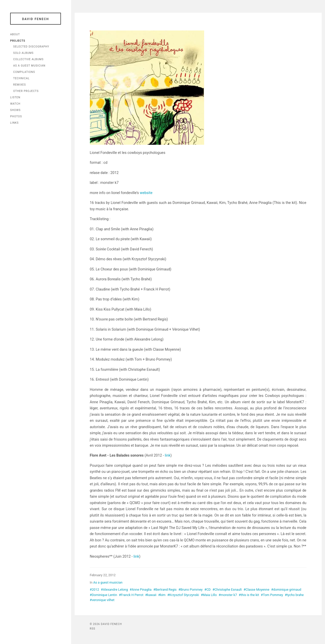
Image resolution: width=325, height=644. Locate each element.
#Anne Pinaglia (141, 590)
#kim (162, 595)
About (15, 34)
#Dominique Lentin (104, 595)
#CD (208, 590)
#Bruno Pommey (191, 590)
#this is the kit (249, 595)
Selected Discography (31, 47)
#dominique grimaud (286, 590)
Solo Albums (23, 53)
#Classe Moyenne (256, 590)
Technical (21, 78)
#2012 (95, 590)
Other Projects (26, 91)
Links (14, 123)
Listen (15, 97)
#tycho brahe (294, 595)
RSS (93, 629)
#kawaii (151, 595)
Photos (16, 116)
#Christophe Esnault (227, 590)
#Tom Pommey (272, 595)
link (168, 455)
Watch (15, 104)
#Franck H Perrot (131, 595)
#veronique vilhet (102, 600)
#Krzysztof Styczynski (183, 595)
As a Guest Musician (29, 66)
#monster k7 (228, 595)
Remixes (20, 85)
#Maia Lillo (209, 595)
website (146, 193)
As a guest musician (108, 582)
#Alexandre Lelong (114, 590)
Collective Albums (28, 59)
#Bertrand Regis (165, 590)
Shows (15, 110)
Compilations (24, 72)
